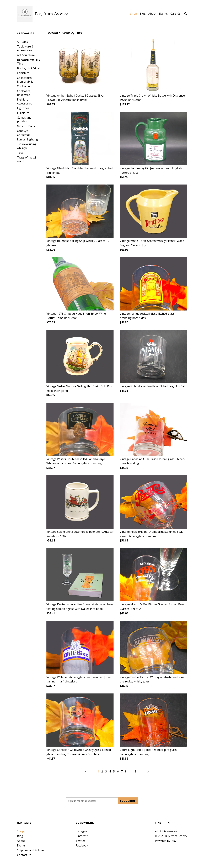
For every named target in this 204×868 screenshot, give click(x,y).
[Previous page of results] (86, 771)
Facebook (82, 845)
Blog (143, 14)
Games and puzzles (24, 119)
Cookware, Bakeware (24, 93)
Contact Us (24, 855)
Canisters (23, 73)
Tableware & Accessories (25, 48)
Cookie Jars (24, 86)
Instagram (82, 831)
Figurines (23, 108)
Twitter (80, 841)
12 (135, 771)
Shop (134, 14)
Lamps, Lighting (27, 139)
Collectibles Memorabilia (25, 80)
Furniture (23, 113)
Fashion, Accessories (25, 101)
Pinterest (82, 836)
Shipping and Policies (31, 850)
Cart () (175, 14)
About (152, 14)
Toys (20, 153)
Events (163, 14)
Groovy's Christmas (24, 133)
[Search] (186, 14)
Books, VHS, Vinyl (28, 68)
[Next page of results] (148, 771)
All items (22, 42)
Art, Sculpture (26, 55)
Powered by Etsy (166, 841)
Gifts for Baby (26, 126)
